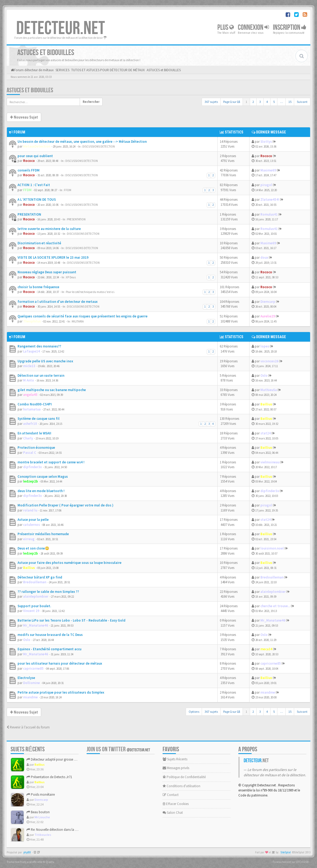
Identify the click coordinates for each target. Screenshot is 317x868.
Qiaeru (50, 862)
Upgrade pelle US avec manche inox (45, 361)
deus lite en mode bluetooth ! (41, 491)
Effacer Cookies (176, 804)
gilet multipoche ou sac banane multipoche (52, 390)
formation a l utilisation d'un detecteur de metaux (58, 302)
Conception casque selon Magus (43, 477)
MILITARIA (78, 321)
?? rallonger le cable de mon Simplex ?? (48, 592)
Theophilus (32, 321)
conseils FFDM (29, 170)
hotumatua (32, 409)
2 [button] (253, 102)
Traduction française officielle (24, 862)
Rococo (29, 161)
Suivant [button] (302, 102)
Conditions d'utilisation (181, 786)
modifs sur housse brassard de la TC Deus (50, 635)
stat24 (266, 433)
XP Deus (71, 277)
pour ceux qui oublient (35, 156)
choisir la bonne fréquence (38, 287)
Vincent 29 (31, 611)
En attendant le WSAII (34, 433)
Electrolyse (26, 678)
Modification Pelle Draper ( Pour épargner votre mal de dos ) (65, 505)
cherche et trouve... (275, 606)
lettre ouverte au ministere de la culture (49, 229)
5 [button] (274, 102)
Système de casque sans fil (39, 419)
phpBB (27, 852)
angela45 (30, 395)
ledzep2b (31, 481)
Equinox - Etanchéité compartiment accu (49, 649)
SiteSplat (286, 852)
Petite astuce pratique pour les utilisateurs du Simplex (61, 692)
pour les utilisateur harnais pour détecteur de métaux (60, 663)
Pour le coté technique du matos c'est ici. (90, 292)
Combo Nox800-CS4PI (35, 404)
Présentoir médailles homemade (43, 534)
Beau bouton (38, 812)
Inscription (290, 28)
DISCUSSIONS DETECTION (99, 146)
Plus (226, 28)
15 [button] (290, 102)
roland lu (30, 510)
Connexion (253, 28)
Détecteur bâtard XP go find (40, 577)
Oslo (264, 376)
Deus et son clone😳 (33, 548)
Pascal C (30, 453)
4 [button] (267, 102)
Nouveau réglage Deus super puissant (47, 272)
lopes (265, 346)
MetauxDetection (37, 146)
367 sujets (211, 102)
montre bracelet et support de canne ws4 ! (51, 462)
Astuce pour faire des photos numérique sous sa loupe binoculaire (69, 563)
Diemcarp (268, 302)
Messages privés (176, 768)
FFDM (27, 190)
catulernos (31, 525)
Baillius (266, 404)
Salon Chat (173, 813)
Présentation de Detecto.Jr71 (49, 777)
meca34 (266, 649)
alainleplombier (36, 596)
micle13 (29, 366)
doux (264, 257)
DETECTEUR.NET (61, 28)
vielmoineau (270, 462)
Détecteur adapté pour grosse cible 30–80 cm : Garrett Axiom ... (73, 759)
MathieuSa (269, 390)
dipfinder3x (32, 467)
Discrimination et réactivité (39, 243)
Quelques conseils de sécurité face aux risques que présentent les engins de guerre (83, 316)
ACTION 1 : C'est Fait (34, 185)
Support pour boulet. (34, 606)
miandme (30, 697)
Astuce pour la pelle (33, 520)
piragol (266, 185)
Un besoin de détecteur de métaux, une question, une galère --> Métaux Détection (82, 142)
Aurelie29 (268, 316)
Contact (171, 795)
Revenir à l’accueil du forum (28, 727)
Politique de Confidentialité (184, 777)
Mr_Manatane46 (36, 625)
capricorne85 (33, 668)
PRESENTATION (29, 214)
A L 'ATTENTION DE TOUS (37, 200)
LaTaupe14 (31, 351)
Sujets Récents (175, 759)
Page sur (232, 102)
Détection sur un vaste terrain (41, 376)
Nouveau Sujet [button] (24, 117)
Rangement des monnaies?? (39, 346)
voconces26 (269, 361)
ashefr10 (30, 424)
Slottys (266, 142)
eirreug (29, 539)
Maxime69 (268, 170)
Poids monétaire (41, 794)
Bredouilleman (35, 582)
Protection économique (36, 448)
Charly (28, 438)
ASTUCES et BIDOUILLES (30, 90)
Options (194, 712)
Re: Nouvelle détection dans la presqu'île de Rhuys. (65, 830)
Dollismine (31, 683)
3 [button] (260, 102)
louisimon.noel (272, 548)
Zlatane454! (270, 200)
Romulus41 (269, 214)
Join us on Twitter (118, 749)
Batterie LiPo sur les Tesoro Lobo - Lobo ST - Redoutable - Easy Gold (71, 620)
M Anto (29, 380)
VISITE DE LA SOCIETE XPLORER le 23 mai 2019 (53, 257)
